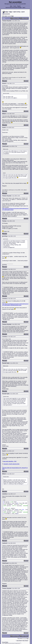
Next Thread (25, 640)
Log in (24, 7)
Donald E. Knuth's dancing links (11, 464)
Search (15, 6)
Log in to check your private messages (14, 7)
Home (11, 6)
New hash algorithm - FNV (10, 461)
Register (19, 6)
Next (12, 16)
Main (11, 12)
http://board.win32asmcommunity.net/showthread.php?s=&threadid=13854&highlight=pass (15, 304)
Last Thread (19, 640)
